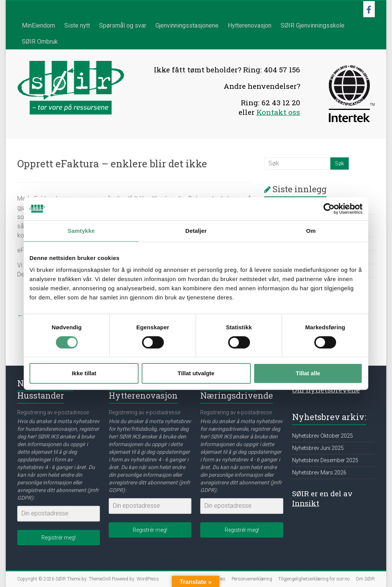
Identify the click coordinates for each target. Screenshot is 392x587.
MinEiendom (38, 25)
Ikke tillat (84, 373)
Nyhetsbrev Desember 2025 (325, 460)
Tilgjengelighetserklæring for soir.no (314, 579)
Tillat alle (308, 373)
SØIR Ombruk (40, 42)
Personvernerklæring (252, 579)
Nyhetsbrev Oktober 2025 (323, 436)
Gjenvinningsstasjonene (187, 25)
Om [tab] (311, 231)
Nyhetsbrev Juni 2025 (318, 448)
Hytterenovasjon (250, 25)
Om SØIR (365, 579)
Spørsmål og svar (123, 25)
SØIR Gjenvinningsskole (313, 25)
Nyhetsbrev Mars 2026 (319, 473)
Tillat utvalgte (196, 373)
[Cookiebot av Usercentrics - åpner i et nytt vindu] (329, 209)
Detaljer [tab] (196, 231)
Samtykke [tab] (81, 231)
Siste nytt (77, 25)
